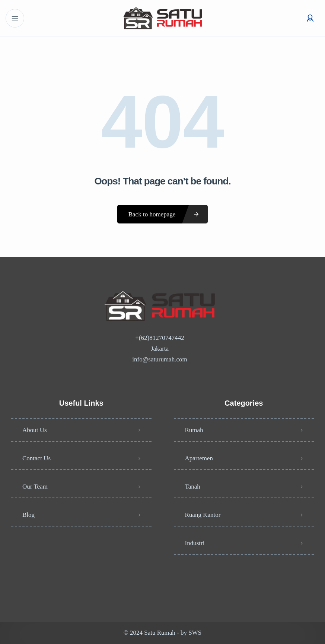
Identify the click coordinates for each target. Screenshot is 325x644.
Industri (195, 543)
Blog (28, 515)
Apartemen (199, 458)
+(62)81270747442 (160, 338)
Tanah (193, 487)
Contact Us (36, 458)
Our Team (35, 487)
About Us (35, 430)
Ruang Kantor (203, 515)
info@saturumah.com (160, 359)
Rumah (194, 430)
